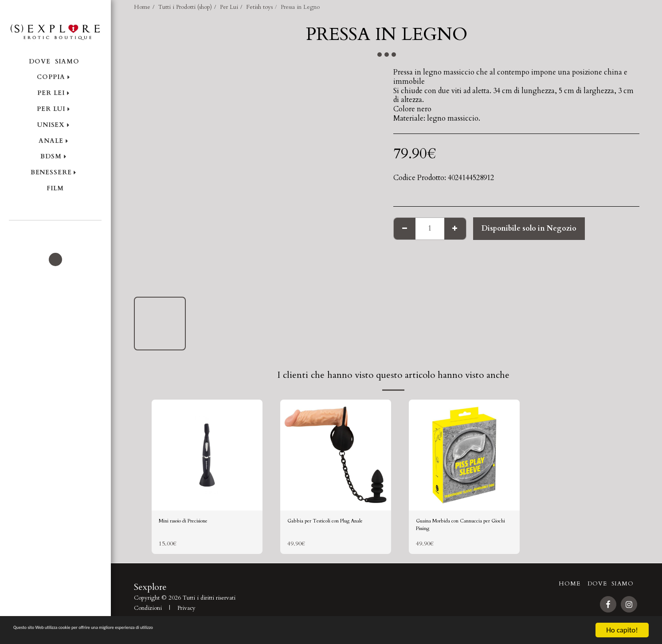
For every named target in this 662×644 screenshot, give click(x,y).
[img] (207, 455)
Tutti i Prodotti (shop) (185, 7)
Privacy (186, 615)
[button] (55, 232)
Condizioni (148, 615)
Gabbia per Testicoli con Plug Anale (335, 528)
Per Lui (229, 7)
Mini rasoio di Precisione (198, 523)
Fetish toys (259, 7)
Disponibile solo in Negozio (529, 228)
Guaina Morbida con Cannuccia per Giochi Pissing (464, 528)
